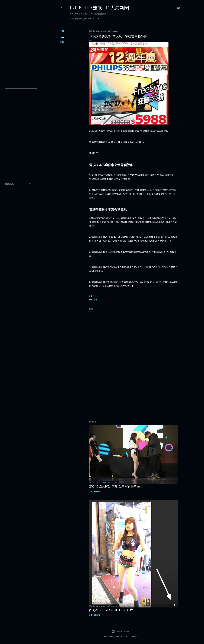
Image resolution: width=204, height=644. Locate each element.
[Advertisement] (133, 396)
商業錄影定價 (80, 19)
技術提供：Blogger (121, 631)
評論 (62, 42)
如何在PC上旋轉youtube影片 (111, 610)
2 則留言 (97, 615)
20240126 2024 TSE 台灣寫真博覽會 (115, 486)
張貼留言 (97, 491)
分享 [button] (62, 31)
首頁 (72, 19)
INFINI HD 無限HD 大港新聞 (99, 8)
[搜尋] (179, 8)
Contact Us (93, 19)
